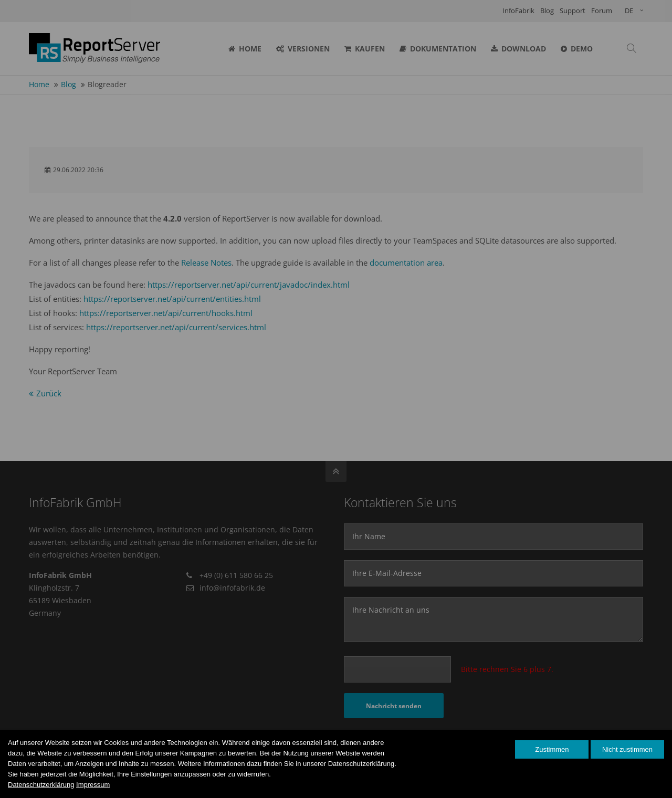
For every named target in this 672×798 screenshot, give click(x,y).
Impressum (93, 785)
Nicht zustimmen (627, 749)
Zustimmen (552, 749)
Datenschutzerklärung (41, 785)
